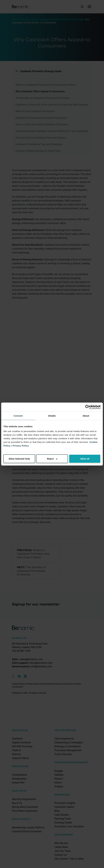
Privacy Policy (21, 445)
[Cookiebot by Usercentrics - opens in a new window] (87, 407)
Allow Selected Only (19, 459)
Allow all (85, 459)
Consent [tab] (18, 416)
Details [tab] (52, 416)
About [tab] (86, 416)
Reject (52, 459)
